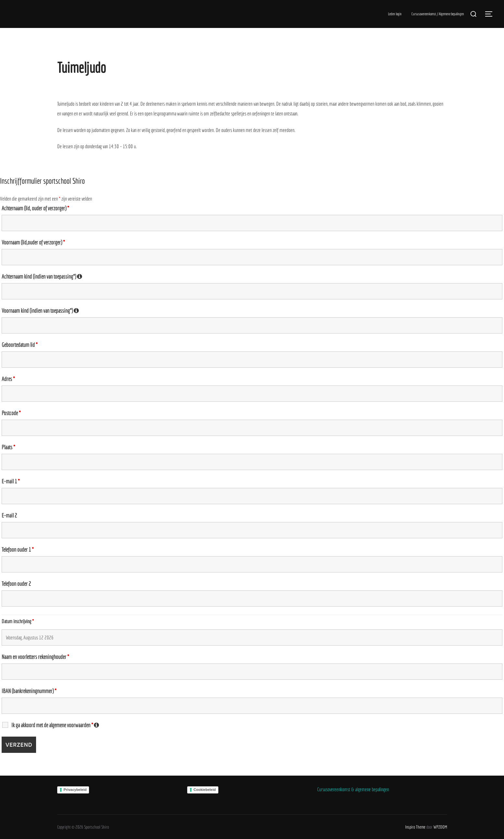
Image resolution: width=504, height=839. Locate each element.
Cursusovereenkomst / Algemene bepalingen (438, 14)
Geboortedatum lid (19, 345)
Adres (8, 379)
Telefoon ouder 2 (16, 584)
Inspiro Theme (415, 827)
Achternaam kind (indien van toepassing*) (42, 277)
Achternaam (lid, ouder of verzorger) (35, 208)
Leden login (395, 14)
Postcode (11, 413)
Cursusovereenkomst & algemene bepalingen (353, 789)
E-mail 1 (11, 481)
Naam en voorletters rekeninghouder (35, 657)
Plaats (8, 447)
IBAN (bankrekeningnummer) (29, 691)
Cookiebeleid (205, 790)
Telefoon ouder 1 (18, 550)
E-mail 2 (9, 516)
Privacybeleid (75, 790)
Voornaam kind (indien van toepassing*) (40, 311)
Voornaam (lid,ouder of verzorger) (33, 243)
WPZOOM (440, 827)
